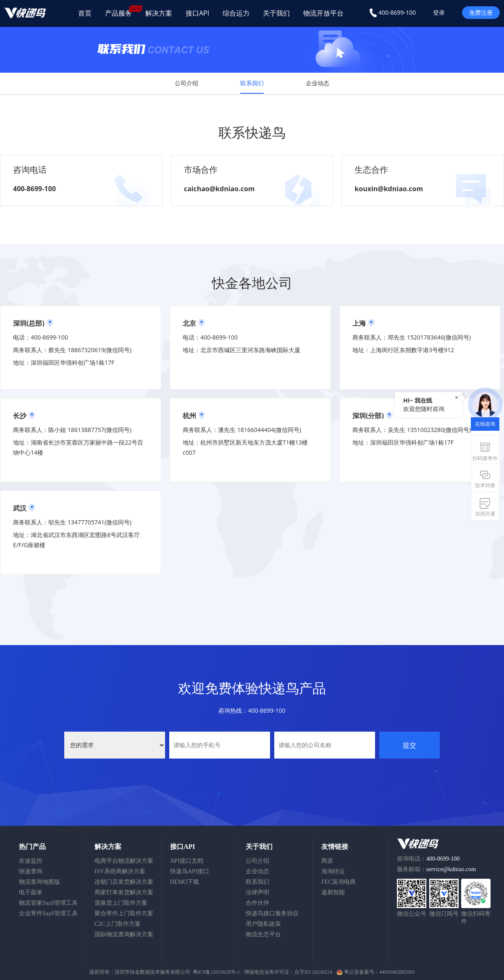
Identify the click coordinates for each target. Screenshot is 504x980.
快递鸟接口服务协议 (272, 913)
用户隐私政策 (263, 924)
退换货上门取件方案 (121, 903)
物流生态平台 (263, 934)
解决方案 (159, 13)
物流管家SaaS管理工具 (48, 903)
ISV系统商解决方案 (120, 871)
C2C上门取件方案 (118, 924)
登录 (439, 12)
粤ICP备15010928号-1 (217, 972)
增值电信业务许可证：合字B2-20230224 (288, 972)
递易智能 (333, 892)
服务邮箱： (436, 869)
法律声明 (257, 892)
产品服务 (122, 11)
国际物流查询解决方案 (124, 934)
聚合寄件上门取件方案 (124, 913)
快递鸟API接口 (190, 871)
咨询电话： (428, 859)
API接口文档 (187, 861)
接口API (197, 13)
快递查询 (31, 871)
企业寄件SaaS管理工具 (48, 913)
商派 (327, 861)
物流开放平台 (323, 13)
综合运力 (236, 13)
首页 (85, 13)
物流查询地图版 (39, 882)
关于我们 (276, 13)
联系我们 (252, 83)
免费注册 (481, 12)
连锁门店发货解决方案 (124, 882)
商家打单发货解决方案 (124, 892)
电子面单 (31, 892)
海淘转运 (333, 871)
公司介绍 (186, 83)
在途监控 (31, 861)
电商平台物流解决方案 (124, 861)
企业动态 (318, 83)
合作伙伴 (257, 903)
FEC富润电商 (339, 882)
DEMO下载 (185, 882)
